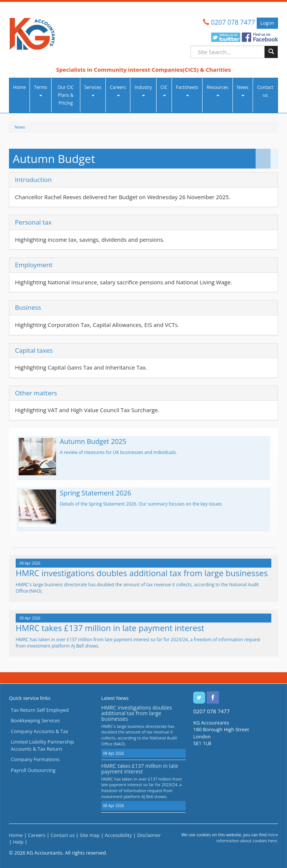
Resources (217, 90)
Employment (34, 265)
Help (18, 842)
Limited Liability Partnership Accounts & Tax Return (42, 745)
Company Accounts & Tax (40, 731)
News (243, 90)
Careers (118, 90)
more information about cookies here (247, 838)
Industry (143, 90)
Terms (41, 90)
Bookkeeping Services (35, 720)
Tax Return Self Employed (40, 710)
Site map (90, 835)
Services (93, 90)
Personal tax (33, 222)
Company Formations (35, 759)
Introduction (33, 180)
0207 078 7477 (233, 22)
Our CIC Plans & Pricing (66, 95)
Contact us (265, 91)
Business (28, 307)
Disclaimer (149, 835)
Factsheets (187, 90)
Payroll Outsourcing (33, 770)
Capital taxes (34, 350)
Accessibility (118, 835)
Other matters (36, 393)
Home (19, 87)
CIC (164, 90)
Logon (267, 23)
